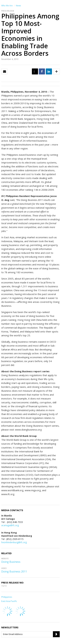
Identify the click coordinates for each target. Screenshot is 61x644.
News (18, 6)
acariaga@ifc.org (10, 525)
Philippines (7, 597)
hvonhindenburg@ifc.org (14, 542)
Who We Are (7, 6)
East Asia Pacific (9, 601)
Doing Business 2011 (14, 571)
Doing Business (11, 562)
